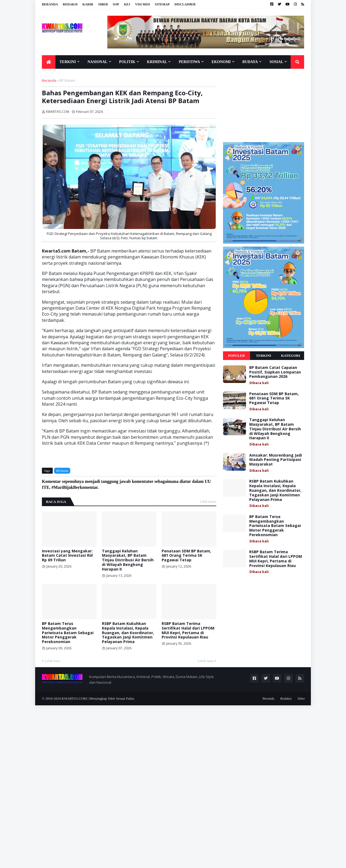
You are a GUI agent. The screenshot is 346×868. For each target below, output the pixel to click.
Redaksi (70, 4)
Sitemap (162, 4)
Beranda (50, 4)
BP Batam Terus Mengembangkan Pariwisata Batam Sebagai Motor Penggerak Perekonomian (68, 633)
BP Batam (67, 80)
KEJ (127, 4)
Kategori (291, 356)
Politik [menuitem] (127, 62)
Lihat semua (208, 502)
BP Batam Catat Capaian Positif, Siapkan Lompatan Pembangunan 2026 (275, 372)
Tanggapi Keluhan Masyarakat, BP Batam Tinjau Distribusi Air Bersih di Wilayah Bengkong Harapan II (128, 560)
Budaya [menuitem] (250, 62)
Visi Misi (143, 4)
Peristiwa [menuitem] (189, 62)
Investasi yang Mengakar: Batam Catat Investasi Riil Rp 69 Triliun (67, 556)
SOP (116, 4)
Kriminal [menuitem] (157, 62)
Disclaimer (185, 4)
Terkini (264, 356)
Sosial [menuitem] (276, 62)
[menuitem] (49, 62)
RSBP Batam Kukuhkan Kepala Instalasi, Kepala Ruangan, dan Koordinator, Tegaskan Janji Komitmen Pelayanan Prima (128, 633)
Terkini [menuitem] (68, 62)
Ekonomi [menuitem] (221, 62)
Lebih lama (206, 661)
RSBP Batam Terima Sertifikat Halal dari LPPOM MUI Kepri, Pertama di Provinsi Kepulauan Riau (188, 630)
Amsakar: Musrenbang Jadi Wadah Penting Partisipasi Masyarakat (276, 460)
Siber (103, 4)
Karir (88, 4)
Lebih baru (52, 661)
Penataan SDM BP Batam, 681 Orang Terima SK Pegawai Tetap (186, 556)
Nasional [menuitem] (98, 62)
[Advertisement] (264, 105)
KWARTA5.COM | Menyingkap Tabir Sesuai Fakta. (98, 698)
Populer (237, 356)
